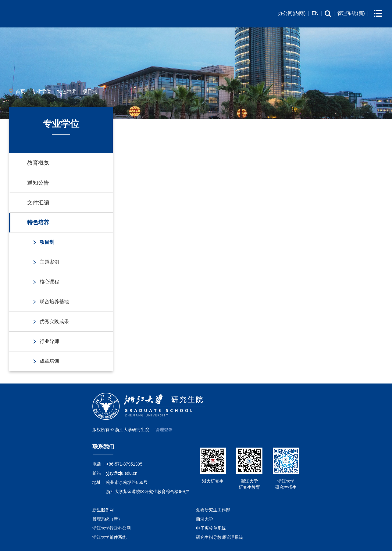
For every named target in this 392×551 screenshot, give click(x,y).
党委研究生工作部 (213, 510)
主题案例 (49, 262)
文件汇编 (38, 203)
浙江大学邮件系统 (109, 537)
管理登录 (164, 430)
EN (315, 13)
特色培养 (67, 91)
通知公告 (38, 183)
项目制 (90, 91)
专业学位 (41, 91)
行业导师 (49, 341)
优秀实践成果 (54, 321)
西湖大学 (205, 519)
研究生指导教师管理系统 (219, 537)
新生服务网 (103, 510)
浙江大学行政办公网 (112, 528)
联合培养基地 (54, 302)
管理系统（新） (107, 519)
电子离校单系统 (211, 528)
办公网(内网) (292, 13)
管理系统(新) (351, 13)
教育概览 (38, 163)
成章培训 (49, 361)
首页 (20, 91)
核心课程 (49, 282)
